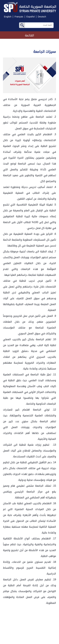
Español (31, 17)
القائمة (29, 35)
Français (19, 17)
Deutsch (42, 17)
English (8, 17)
